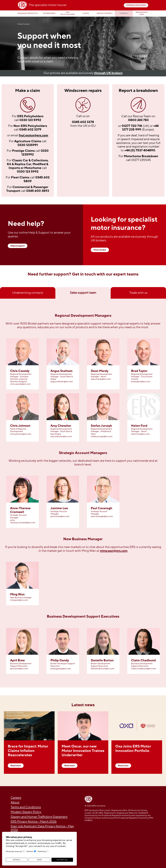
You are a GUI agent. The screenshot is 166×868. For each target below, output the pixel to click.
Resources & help (142, 13)
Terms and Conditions (26, 807)
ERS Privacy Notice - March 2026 (34, 822)
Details (17, 860)
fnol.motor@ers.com (33, 135)
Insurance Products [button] (27, 13)
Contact (124, 13)
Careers (16, 798)
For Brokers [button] (49, 13)
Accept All (62, 860)
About (15, 802)
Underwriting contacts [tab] (28, 293)
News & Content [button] (104, 13)
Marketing (42, 851)
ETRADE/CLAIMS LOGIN (136, 5)
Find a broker (100, 250)
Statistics (30, 851)
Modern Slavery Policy (26, 812)
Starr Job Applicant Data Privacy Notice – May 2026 (42, 828)
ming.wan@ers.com (114, 551)
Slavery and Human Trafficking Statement (39, 817)
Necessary (14, 851)
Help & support (18, 246)
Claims (86, 13)
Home (20, 24)
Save (39, 860)
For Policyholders (68, 13)
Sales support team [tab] (83, 293)
